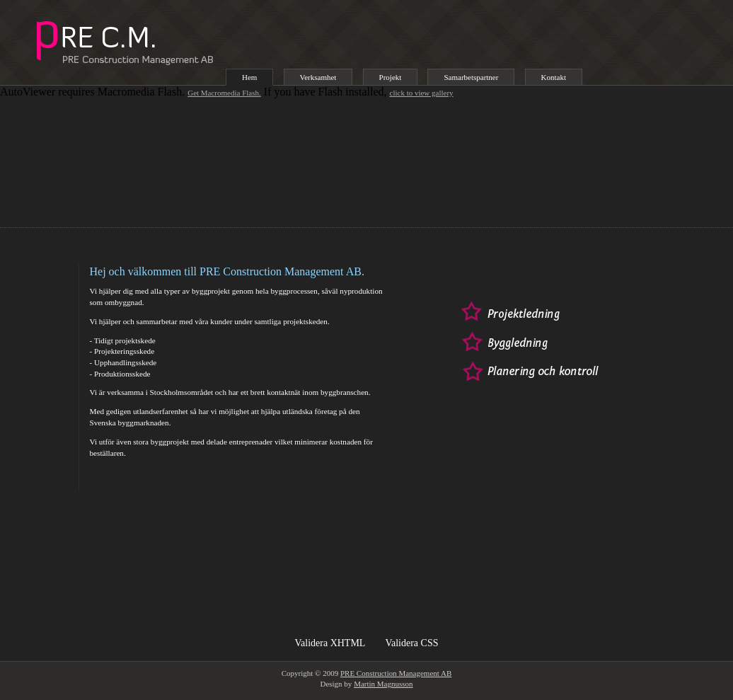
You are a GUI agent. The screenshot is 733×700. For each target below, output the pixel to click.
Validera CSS (411, 643)
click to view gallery (422, 93)
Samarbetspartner (471, 77)
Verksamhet (318, 77)
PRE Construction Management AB (396, 673)
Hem (249, 77)
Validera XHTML (330, 643)
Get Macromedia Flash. (224, 93)
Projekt (391, 77)
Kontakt (554, 77)
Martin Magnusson (383, 684)
